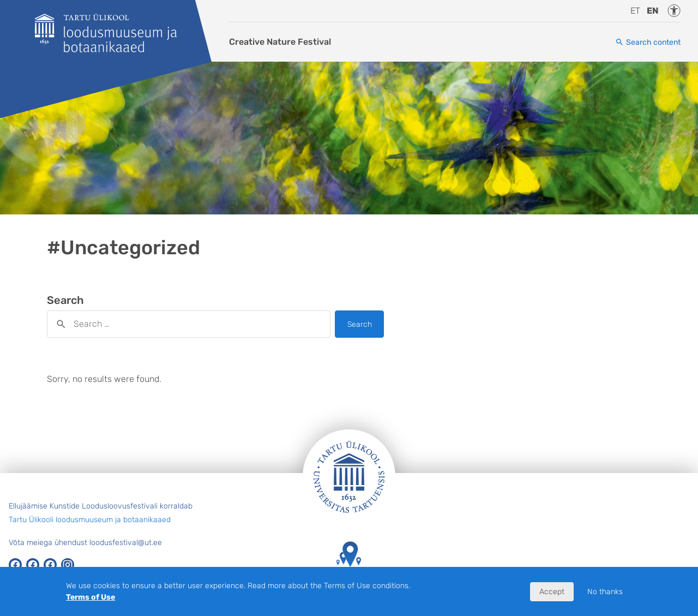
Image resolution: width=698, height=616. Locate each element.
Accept (552, 592)
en (653, 11)
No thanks (605, 592)
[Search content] (648, 42)
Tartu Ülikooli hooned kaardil (349, 564)
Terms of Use (91, 597)
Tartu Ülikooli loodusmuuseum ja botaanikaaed (90, 520)
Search (360, 324)
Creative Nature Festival (280, 42)
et (635, 11)
